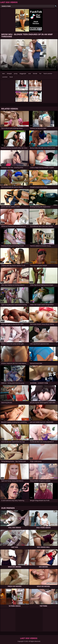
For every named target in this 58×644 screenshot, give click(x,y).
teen (4, 73)
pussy (16, 73)
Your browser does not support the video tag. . (29, 55)
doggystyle (23, 73)
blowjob (9, 73)
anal (29, 73)
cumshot (5, 77)
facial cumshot (48, 73)
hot (40, 73)
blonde (35, 73)
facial (11, 77)
